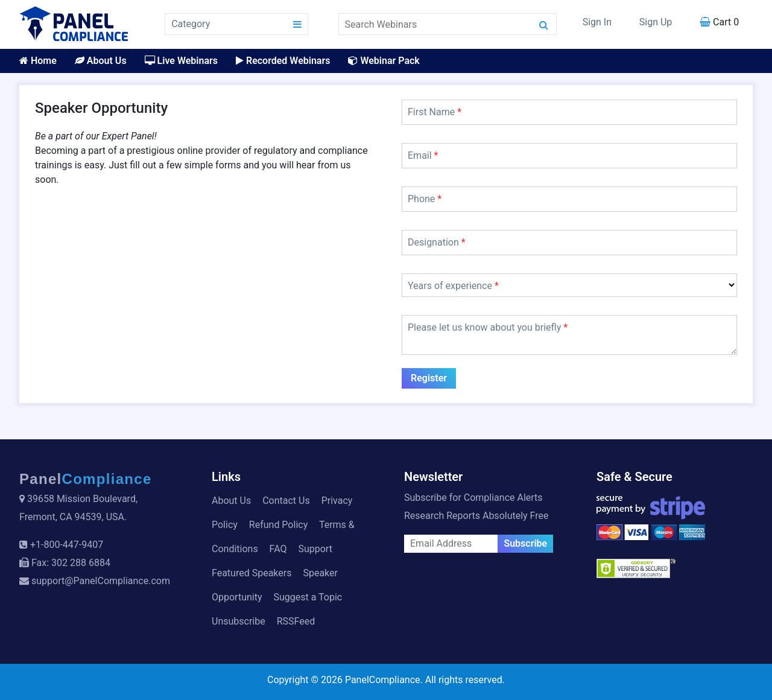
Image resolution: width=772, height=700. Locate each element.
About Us (101, 61)
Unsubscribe (239, 621)
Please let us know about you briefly (488, 327)
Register (429, 378)
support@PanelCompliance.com (101, 581)
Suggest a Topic (308, 597)
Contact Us (286, 501)
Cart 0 (719, 22)
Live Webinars (181, 61)
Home (38, 61)
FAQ (278, 549)
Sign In (597, 22)
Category (191, 24)
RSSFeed (296, 621)
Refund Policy (278, 525)
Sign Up (656, 22)
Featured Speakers (252, 573)
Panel (86, 479)
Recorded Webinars (283, 61)
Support (315, 549)
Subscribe (525, 543)
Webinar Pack (384, 61)
